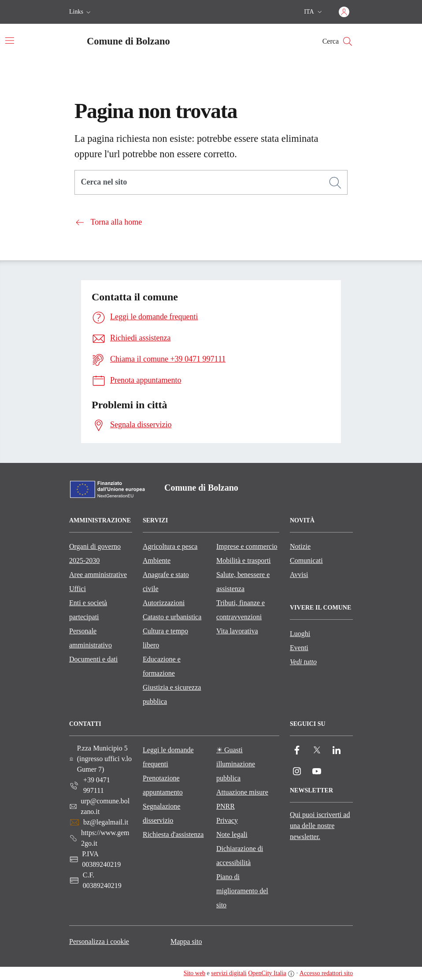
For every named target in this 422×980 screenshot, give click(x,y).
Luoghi (300, 634)
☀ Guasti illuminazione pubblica (236, 764)
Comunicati (306, 560)
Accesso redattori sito (326, 973)
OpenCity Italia (267, 973)
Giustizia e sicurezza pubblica (172, 694)
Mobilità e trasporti (244, 560)
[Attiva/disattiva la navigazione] (10, 41)
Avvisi (299, 575)
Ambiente (157, 560)
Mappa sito (186, 941)
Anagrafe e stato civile (166, 582)
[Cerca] (335, 183)
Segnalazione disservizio (161, 813)
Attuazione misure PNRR (242, 799)
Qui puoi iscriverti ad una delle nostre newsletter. (320, 826)
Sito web (194, 973)
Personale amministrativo (91, 638)
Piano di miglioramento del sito (242, 891)
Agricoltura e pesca (170, 546)
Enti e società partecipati (88, 610)
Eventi (299, 648)
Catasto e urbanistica (172, 617)
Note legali (232, 834)
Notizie (300, 546)
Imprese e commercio (247, 546)
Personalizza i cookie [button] (99, 941)
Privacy (227, 820)
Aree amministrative (98, 575)
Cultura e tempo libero (165, 638)
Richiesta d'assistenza (173, 834)
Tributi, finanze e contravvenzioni (241, 610)
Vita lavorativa (237, 631)
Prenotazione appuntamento (163, 785)
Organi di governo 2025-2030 (95, 553)
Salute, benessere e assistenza (243, 582)
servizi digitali (229, 973)
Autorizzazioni (164, 603)
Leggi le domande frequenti (168, 757)
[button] (81, 12)
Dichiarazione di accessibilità (240, 856)
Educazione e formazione (162, 666)
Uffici (78, 589)
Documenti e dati (93, 659)
